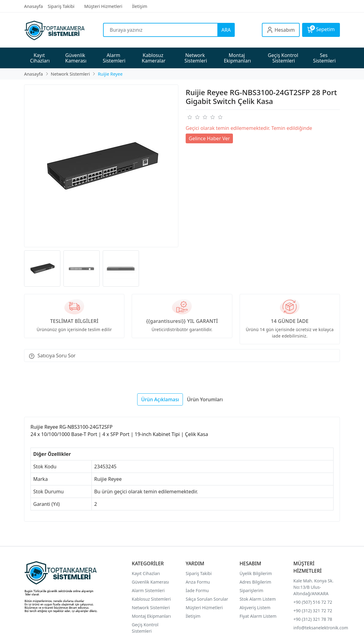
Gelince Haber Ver (209, 138)
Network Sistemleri (151, 608)
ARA (226, 30)
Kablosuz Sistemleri (151, 599)
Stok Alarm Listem (258, 599)
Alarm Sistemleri (148, 590)
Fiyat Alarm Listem (258, 616)
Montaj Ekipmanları (151, 616)
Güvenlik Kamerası (150, 582)
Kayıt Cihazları (146, 573)
